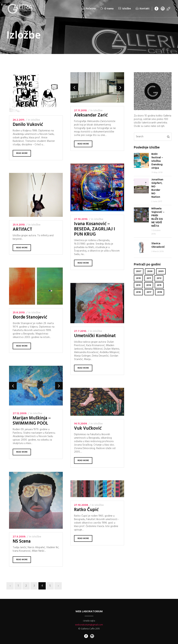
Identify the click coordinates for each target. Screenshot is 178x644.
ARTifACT (22, 230)
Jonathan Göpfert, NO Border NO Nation (157, 188)
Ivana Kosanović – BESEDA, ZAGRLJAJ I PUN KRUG (94, 229)
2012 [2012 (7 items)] (159, 278)
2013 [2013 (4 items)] (138, 285)
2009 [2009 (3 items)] (161, 271)
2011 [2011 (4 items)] (149, 278)
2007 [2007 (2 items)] (139, 271)
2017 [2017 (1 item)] (149, 292)
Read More (22, 153)
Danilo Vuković (28, 125)
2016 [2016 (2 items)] (138, 292)
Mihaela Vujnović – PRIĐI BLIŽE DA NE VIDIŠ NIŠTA (158, 217)
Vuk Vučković (88, 429)
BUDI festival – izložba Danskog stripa (157, 161)
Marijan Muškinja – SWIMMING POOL (32, 421)
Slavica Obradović (158, 245)
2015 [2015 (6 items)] (159, 285)
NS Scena (22, 541)
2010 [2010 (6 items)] (138, 278)
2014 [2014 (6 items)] (149, 285)
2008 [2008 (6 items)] (150, 271)
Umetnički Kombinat (95, 336)
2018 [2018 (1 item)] (160, 292)
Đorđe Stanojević (30, 318)
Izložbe (35, 120)
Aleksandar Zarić (91, 115)
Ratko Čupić (86, 510)
